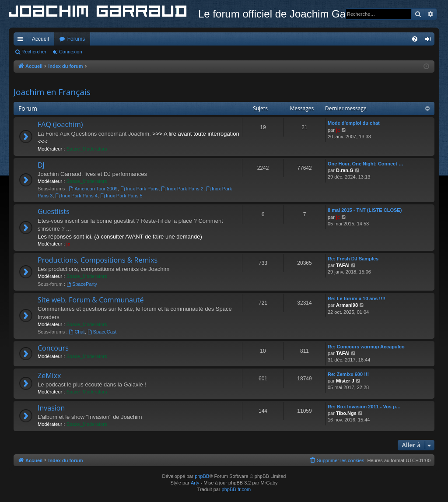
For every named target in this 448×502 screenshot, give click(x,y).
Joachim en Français (52, 92)
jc (338, 130)
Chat (77, 332)
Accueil (40, 39)
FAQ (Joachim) (60, 124)
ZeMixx (49, 376)
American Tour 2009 (93, 189)
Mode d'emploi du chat (354, 123)
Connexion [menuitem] (430, 41)
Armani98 (347, 305)
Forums (76, 39)
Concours (53, 348)
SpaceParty (82, 284)
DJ (41, 165)
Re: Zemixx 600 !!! (348, 374)
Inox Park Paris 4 (76, 196)
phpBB (202, 476)
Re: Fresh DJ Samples (353, 259)
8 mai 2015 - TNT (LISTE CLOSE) (365, 210)
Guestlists (54, 211)
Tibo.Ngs (346, 413)
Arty (195, 483)
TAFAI (343, 265)
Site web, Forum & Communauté (91, 300)
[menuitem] (415, 39)
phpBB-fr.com (236, 489)
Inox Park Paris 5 (121, 196)
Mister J (345, 381)
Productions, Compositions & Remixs (98, 260)
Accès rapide (22, 41)
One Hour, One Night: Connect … (366, 164)
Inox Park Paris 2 (182, 189)
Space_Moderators (86, 149)
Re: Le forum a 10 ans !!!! (357, 298)
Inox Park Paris (139, 189)
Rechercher (34, 52)
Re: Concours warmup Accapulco (366, 347)
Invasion (51, 408)
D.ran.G (345, 170)
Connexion (71, 52)
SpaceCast (102, 332)
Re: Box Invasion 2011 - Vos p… (364, 407)
